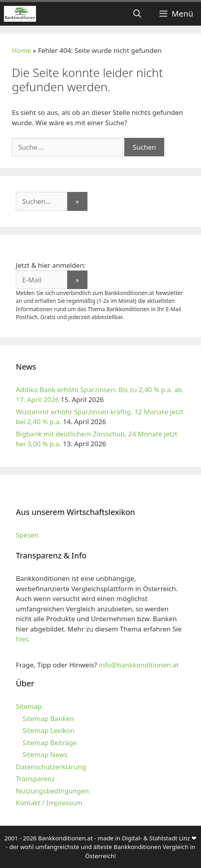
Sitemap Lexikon (48, 730)
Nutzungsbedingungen (52, 791)
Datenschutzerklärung (51, 767)
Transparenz (35, 779)
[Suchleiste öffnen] (137, 14)
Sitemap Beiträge (50, 743)
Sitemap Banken (48, 719)
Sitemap (29, 706)
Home (21, 50)
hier (22, 639)
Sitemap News (45, 754)
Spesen (27, 535)
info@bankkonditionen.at (139, 665)
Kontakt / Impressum (49, 803)
